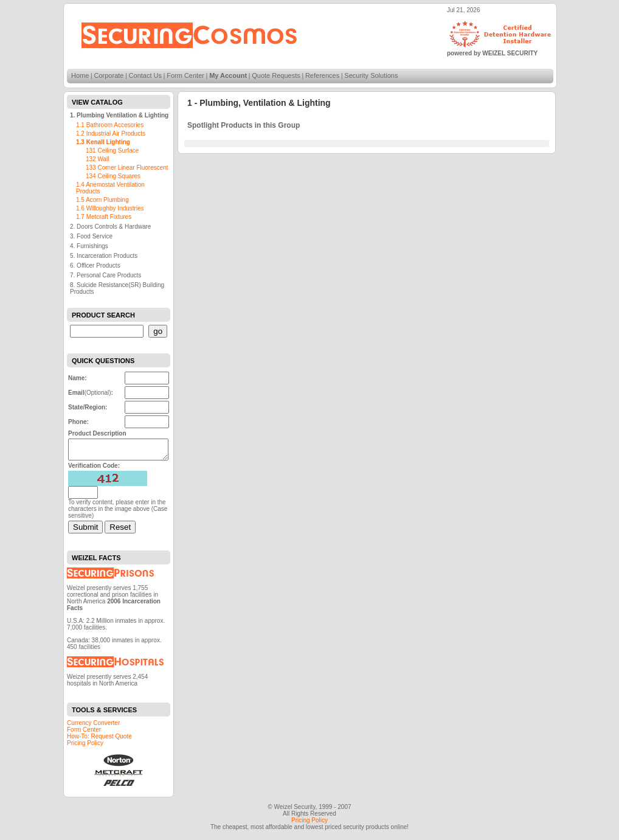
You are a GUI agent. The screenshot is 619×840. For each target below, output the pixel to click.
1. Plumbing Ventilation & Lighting (119, 115)
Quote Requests (276, 75)
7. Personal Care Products (105, 275)
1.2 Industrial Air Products (111, 134)
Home (80, 75)
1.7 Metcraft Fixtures (104, 217)
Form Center (185, 75)
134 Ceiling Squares (113, 176)
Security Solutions (371, 75)
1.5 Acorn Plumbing (102, 200)
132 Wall (98, 159)
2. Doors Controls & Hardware (110, 227)
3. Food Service (91, 236)
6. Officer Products (95, 266)
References (322, 75)
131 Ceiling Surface (112, 151)
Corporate (109, 75)
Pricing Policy (85, 747)
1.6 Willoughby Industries (110, 208)
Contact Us (145, 75)
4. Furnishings (89, 246)
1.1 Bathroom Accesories (110, 125)
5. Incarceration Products (104, 256)
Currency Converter (93, 727)
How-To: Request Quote (99, 740)
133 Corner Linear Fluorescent (127, 168)
